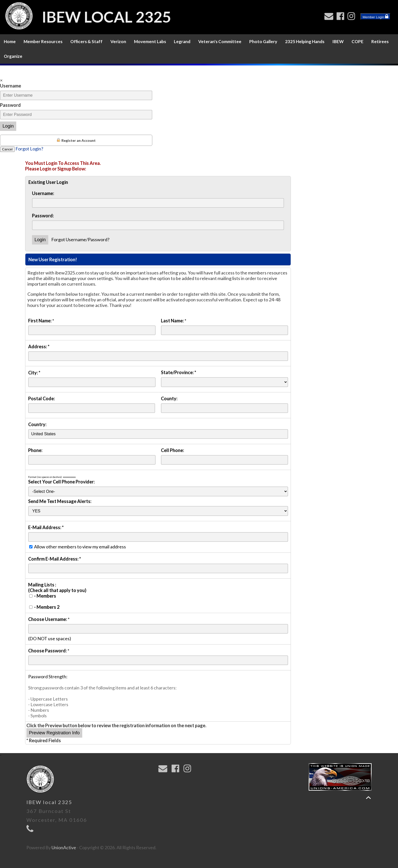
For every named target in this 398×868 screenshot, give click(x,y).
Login (8, 126)
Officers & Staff (86, 41)
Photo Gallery (263, 41)
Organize (13, 56)
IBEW (338, 41)
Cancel (7, 149)
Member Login (375, 16)
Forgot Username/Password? (80, 239)
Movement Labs (150, 41)
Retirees (380, 41)
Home (10, 41)
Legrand (182, 41)
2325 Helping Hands (305, 41)
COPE (358, 41)
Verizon (118, 41)
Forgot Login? (29, 149)
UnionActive (64, 847)
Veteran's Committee (220, 41)
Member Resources (43, 41)
